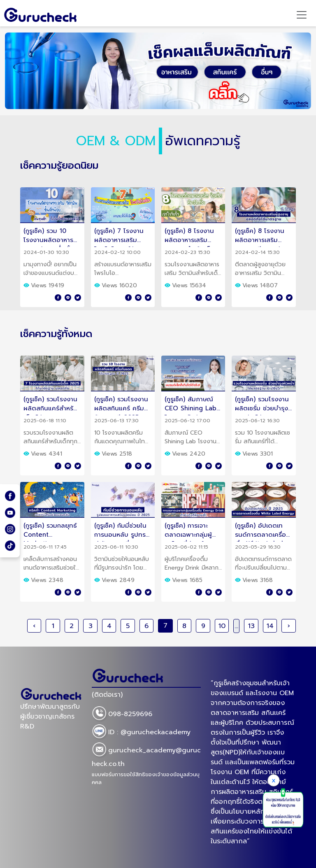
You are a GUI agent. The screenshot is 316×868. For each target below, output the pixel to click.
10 (222, 626)
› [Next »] (289, 626)
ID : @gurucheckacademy (141, 733)
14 (270, 626)
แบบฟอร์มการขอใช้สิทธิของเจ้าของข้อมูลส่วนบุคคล (146, 778)
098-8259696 (122, 714)
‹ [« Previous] (34, 626)
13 (251, 626)
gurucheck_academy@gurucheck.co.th (146, 756)
